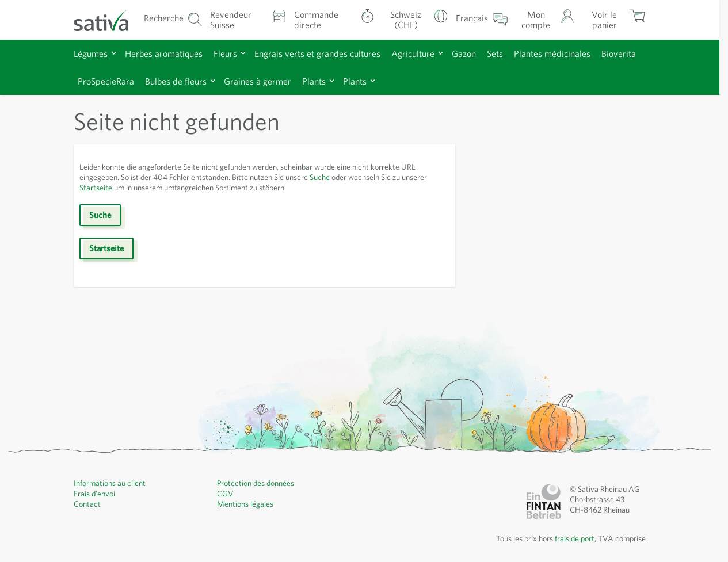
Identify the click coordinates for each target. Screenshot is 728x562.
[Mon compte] (545, 20)
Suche (320, 177)
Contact (87, 504)
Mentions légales (245, 504)
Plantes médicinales (552, 53)
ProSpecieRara (106, 81)
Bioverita (619, 53)
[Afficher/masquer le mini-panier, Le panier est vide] (614, 20)
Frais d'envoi (94, 494)
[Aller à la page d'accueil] (108, 20)
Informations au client (110, 483)
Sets (495, 53)
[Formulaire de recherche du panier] (173, 20)
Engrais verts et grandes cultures (317, 53)
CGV (225, 494)
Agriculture (413, 53)
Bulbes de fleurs (176, 81)
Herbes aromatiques (164, 53)
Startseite (96, 188)
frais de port (575, 538)
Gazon (464, 53)
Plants (314, 81)
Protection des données (256, 483)
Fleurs (225, 53)
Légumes (91, 53)
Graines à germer (258, 81)
